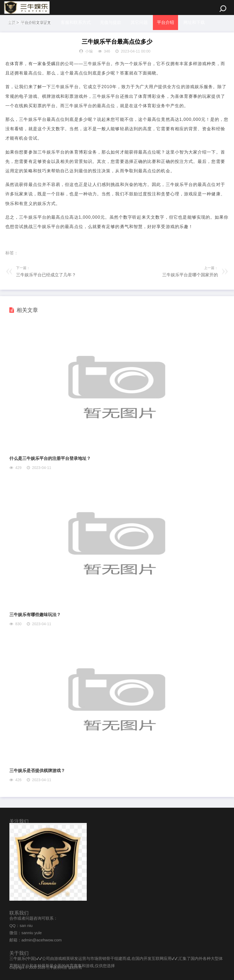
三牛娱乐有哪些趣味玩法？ (35, 615)
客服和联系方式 (76, 22)
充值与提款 (111, 22)
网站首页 (17, 22)
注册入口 (43, 22)
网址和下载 (194, 22)
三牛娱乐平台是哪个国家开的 (190, 275)
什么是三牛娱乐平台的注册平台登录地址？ (50, 458)
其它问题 (139, 22)
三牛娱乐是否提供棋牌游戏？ (37, 771)
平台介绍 (165, 22)
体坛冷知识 (19, 37)
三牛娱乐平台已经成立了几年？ (46, 275)
